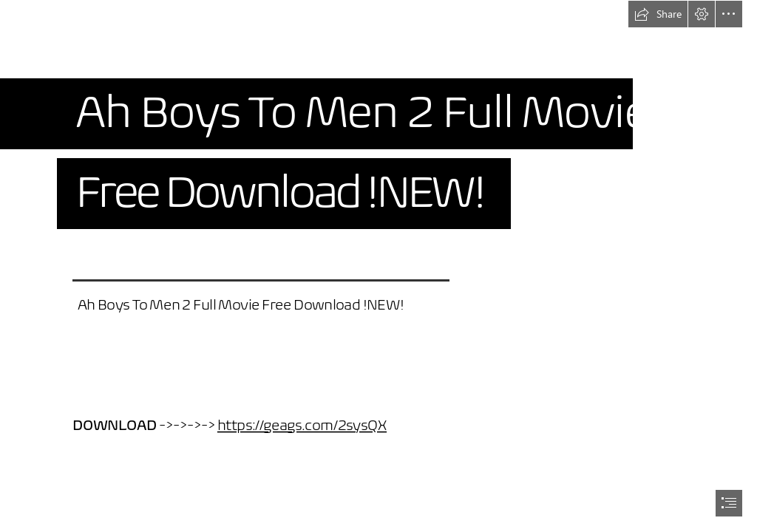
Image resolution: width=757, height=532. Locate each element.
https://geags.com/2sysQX (301, 425)
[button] (658, 14)
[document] (378, 266)
